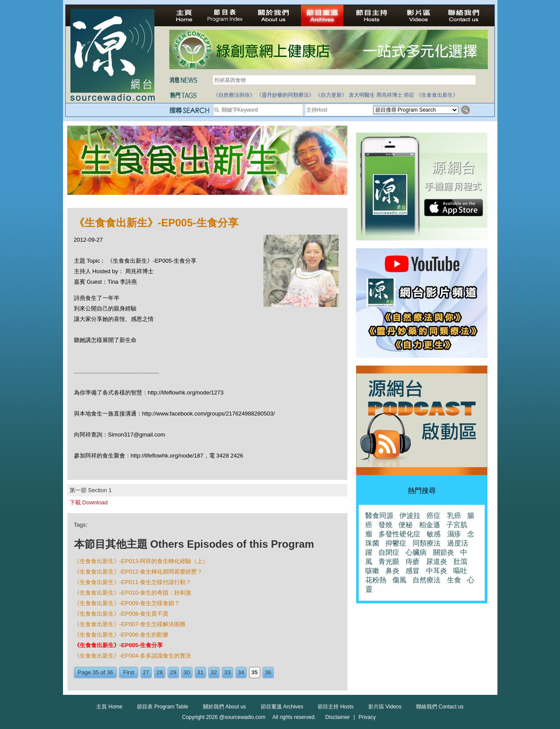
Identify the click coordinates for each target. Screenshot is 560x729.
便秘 (406, 525)
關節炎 (444, 552)
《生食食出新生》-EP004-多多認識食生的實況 (133, 656)
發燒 (385, 525)
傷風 (399, 580)
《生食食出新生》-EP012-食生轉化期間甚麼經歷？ (138, 572)
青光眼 (389, 562)
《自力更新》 (331, 95)
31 (200, 672)
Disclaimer (338, 717)
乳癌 (454, 516)
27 (146, 672)
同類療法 (427, 543)
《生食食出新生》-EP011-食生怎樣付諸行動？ (133, 582)
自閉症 (389, 552)
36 (268, 672)
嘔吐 (460, 571)
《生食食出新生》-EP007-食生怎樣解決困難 (130, 624)
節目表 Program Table (163, 707)
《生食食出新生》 (437, 95)
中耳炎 (437, 571)
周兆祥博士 (389, 95)
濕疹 (454, 534)
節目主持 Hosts (336, 707)
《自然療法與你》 (234, 95)
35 (255, 672)
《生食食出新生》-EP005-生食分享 (119, 645)
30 (187, 672)
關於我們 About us (225, 707)
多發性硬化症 (399, 534)
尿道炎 (437, 562)
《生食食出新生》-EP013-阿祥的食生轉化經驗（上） (141, 561)
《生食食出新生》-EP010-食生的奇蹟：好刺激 (133, 593)
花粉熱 (376, 580)
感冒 (413, 571)
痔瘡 (413, 562)
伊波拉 (410, 516)
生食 (454, 580)
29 (173, 672)
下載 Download (89, 502)
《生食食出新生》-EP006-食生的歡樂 (121, 635)
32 (214, 672)
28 (160, 672)
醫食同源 (379, 516)
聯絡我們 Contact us (440, 707)
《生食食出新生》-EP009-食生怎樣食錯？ (127, 603)
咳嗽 (372, 571)
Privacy (367, 717)
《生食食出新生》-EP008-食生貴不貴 (121, 614)
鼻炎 (392, 571)
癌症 (409, 95)
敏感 (434, 534)
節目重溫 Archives (282, 707)
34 (241, 672)
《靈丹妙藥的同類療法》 (285, 95)
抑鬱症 (396, 543)
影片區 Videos (385, 707)
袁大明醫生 (362, 95)
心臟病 (416, 552)
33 (227, 672)
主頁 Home (109, 707)
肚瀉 (460, 562)
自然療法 (427, 580)
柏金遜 (430, 525)
